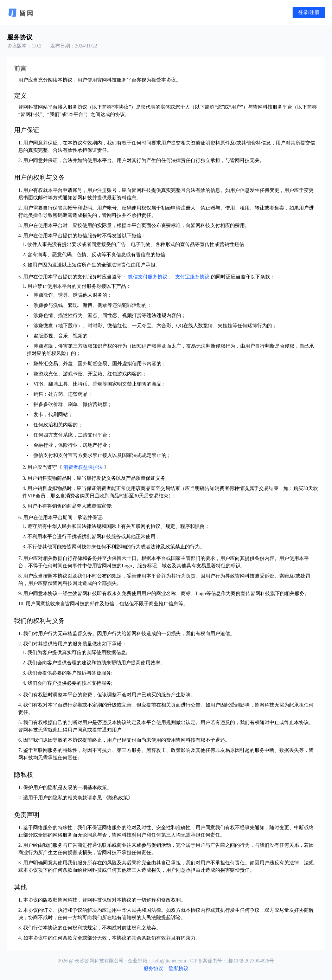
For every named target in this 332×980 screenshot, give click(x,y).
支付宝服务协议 (192, 277)
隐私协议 (179, 969)
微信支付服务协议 (148, 277)
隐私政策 (118, 798)
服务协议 (153, 969)
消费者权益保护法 (83, 467)
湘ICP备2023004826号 (251, 961)
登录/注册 (309, 12)
